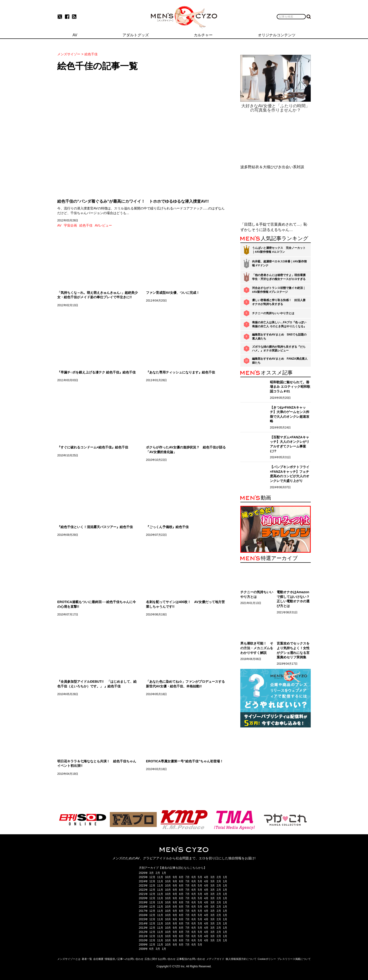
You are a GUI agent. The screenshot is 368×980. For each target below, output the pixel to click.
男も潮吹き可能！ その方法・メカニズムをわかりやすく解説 (257, 648)
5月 (200, 877)
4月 (206, 877)
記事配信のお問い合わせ (191, 959)
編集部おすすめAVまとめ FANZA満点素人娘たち (280, 361)
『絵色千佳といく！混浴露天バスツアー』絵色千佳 (95, 527)
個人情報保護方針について (241, 959)
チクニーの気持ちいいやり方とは (273, 313)
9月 (175, 877)
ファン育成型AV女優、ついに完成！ (173, 293)
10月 (168, 877)
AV (59, 225)
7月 (188, 877)
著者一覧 (87, 959)
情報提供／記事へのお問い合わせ (124, 959)
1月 (164, 873)
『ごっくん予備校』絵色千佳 (167, 527)
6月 (194, 877)
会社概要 (98, 959)
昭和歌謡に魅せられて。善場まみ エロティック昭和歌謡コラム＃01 (290, 387)
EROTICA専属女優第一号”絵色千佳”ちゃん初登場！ (185, 761)
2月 (158, 873)
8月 (181, 877)
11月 (160, 877)
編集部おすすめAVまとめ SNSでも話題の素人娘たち (279, 337)
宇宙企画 (70, 225)
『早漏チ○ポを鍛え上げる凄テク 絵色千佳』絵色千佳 (96, 372)
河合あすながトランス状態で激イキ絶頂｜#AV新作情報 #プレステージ (279, 290)
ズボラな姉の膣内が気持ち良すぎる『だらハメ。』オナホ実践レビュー (279, 349)
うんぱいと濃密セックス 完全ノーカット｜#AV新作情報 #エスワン (279, 250)
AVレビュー (103, 225)
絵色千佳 (86, 225)
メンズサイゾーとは (69, 959)
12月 (152, 877)
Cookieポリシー (267, 959)
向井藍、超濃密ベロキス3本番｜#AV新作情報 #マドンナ (279, 263)
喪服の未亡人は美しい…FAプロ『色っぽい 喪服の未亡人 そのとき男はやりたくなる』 (279, 324)
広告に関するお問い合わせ (160, 959)
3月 (151, 873)
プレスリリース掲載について (294, 959)
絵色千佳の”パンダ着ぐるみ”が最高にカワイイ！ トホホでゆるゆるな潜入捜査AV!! (133, 201)
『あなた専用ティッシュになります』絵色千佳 (180, 372)
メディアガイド (215, 959)
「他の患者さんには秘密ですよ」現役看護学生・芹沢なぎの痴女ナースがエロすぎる (279, 277)
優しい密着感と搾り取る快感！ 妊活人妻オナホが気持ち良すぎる (279, 302)
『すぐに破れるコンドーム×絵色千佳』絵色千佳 (93, 447)
